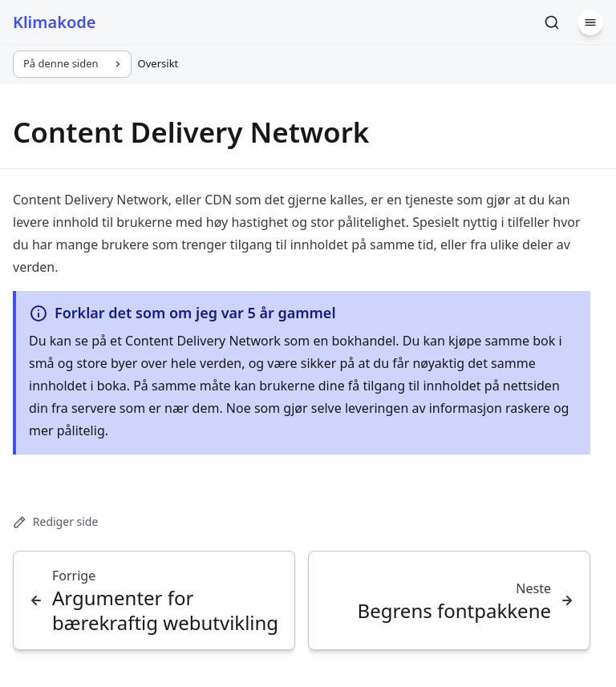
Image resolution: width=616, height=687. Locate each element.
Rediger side (55, 521)
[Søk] (552, 22)
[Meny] (590, 22)
